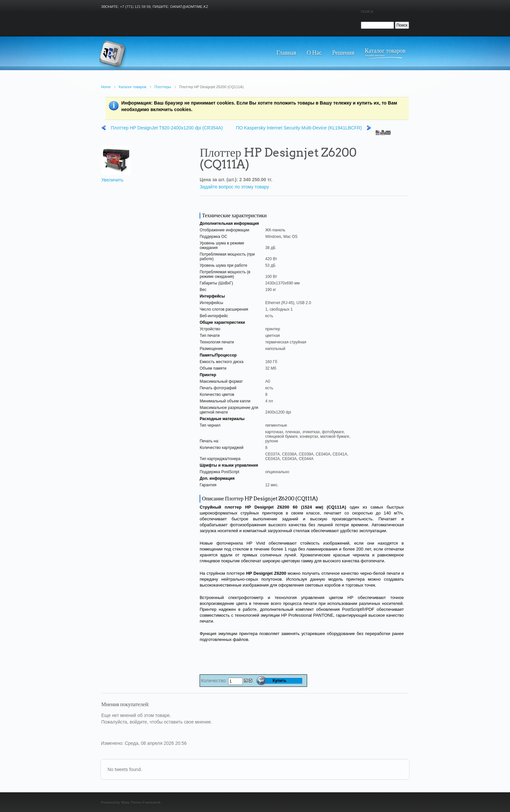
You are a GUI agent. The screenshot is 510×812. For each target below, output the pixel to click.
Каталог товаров (132, 87)
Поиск (367, 11)
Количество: (215, 681)
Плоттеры (163, 87)
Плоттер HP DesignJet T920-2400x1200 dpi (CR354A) (167, 128)
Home (106, 87)
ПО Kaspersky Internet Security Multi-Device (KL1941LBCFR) (299, 128)
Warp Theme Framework (141, 802)
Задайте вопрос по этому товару (234, 187)
